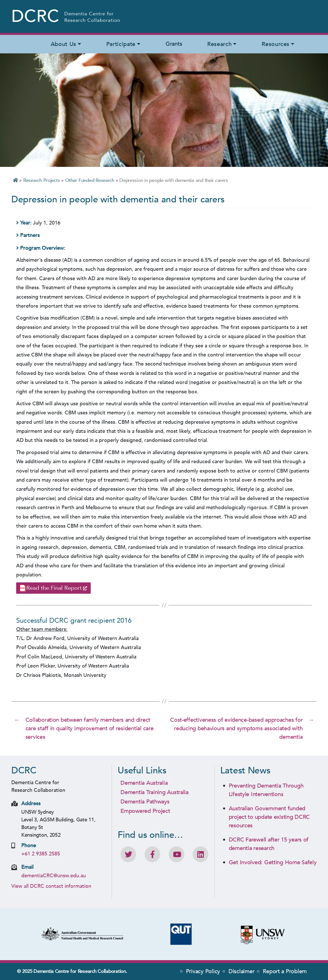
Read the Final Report (54, 588)
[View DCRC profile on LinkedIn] (201, 854)
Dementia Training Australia (155, 792)
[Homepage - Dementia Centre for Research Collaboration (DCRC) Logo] (66, 16)
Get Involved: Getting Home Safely (273, 862)
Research (219, 44)
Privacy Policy (203, 971)
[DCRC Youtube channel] (176, 854)
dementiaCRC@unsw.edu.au (54, 876)
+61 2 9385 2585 (41, 854)
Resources (276, 44)
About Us (64, 44)
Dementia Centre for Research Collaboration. (80, 971)
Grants (174, 44)
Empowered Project (145, 811)
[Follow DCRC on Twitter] (128, 854)
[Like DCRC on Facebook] (152, 854)
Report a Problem (285, 971)
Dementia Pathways (145, 802)
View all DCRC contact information (51, 886)
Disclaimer (241, 971)
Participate (121, 44)
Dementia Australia (144, 783)
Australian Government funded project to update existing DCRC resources (269, 817)
